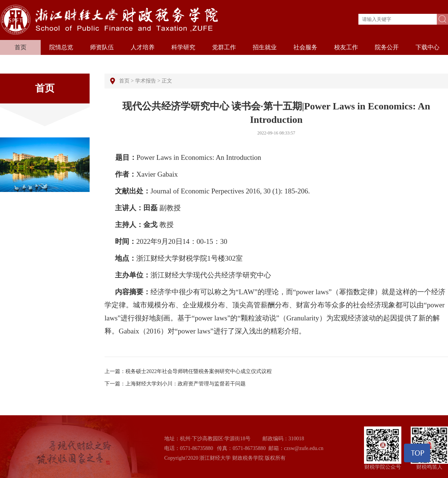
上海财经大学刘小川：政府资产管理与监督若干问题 (186, 384)
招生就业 (265, 47)
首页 (21, 47)
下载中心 (427, 47)
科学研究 (183, 47)
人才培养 (143, 47)
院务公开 (387, 47)
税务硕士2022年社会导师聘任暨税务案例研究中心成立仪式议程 (199, 371)
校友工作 (346, 47)
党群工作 (224, 47)
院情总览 (61, 47)
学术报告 (146, 81)
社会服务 (305, 47)
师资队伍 (102, 47)
